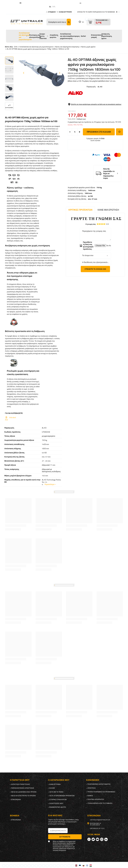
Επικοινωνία (16, 800)
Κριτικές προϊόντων (80, 210)
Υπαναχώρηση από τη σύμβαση (100, 803)
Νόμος (90, 796)
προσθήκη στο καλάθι (99, 151)
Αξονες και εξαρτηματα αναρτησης (67, 47)
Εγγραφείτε (65, 837)
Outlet (83, 36)
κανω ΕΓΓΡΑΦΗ (65, 12)
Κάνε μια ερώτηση (108, 210)
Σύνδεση (52, 12)
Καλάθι (52, 788)
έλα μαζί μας (55, 816)
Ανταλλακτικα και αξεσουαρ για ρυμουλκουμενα (25, 36)
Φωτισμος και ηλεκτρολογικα (35, 36)
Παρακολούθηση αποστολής (23, 788)
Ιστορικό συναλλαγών (58, 800)
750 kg (99, 103)
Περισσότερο (49, 484)
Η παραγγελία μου (20, 780)
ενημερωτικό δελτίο (58, 807)
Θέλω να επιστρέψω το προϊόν (23, 796)
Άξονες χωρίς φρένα (88, 47)
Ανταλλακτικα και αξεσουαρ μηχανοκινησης (66, 36)
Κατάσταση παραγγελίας (20, 784)
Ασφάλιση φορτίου (54, 36)
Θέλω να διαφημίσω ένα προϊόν (24, 792)
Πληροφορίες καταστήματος (99, 784)
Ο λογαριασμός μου (59, 780)
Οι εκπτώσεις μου (56, 803)
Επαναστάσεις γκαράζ (97, 36)
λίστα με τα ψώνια (56, 792)
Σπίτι (16, 47)
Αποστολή (91, 788)
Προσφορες (75, 36)
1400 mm (92, 106)
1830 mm (88, 109)
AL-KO (100, 87)
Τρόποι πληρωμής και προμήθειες (101, 792)
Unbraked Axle (10, 419)
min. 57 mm (92, 115)
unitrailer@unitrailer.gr (92, 3)
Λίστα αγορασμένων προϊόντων (62, 796)
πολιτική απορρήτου (96, 799)
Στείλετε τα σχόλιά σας (95, 269)
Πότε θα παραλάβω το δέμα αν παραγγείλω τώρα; (109, 192)
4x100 (90, 112)
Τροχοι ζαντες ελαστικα (43, 36)
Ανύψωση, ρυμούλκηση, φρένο (107, 36)
